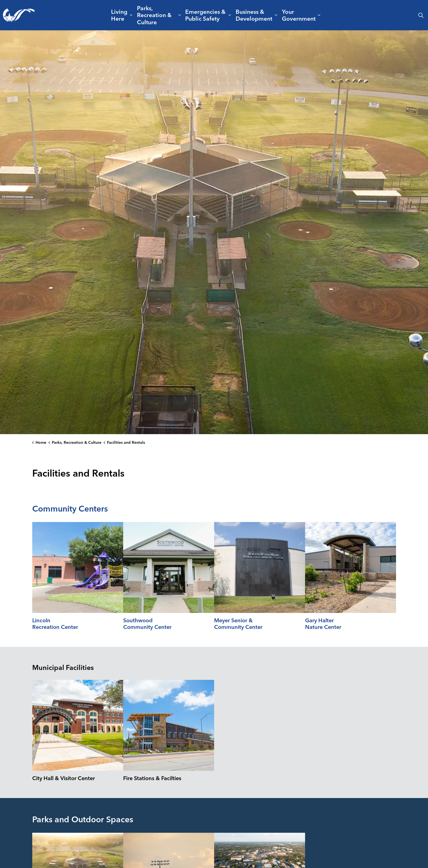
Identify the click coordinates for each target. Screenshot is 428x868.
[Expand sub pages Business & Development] (276, 15)
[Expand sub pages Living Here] (131, 15)
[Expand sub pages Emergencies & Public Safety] (230, 15)
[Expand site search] (421, 15)
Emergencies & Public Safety (205, 15)
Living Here (119, 15)
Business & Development (254, 15)
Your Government (299, 15)
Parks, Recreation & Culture (154, 15)
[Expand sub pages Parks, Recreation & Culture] (180, 15)
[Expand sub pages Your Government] (319, 15)
